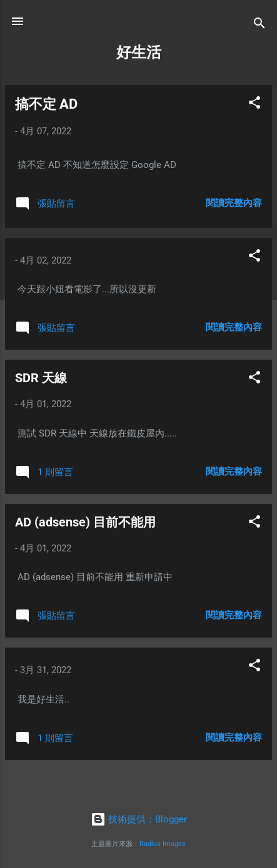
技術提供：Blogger (139, 819)
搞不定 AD (46, 104)
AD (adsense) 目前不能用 (85, 522)
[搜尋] (259, 25)
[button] (254, 105)
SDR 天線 (41, 378)
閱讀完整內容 (234, 203)
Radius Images (163, 844)
